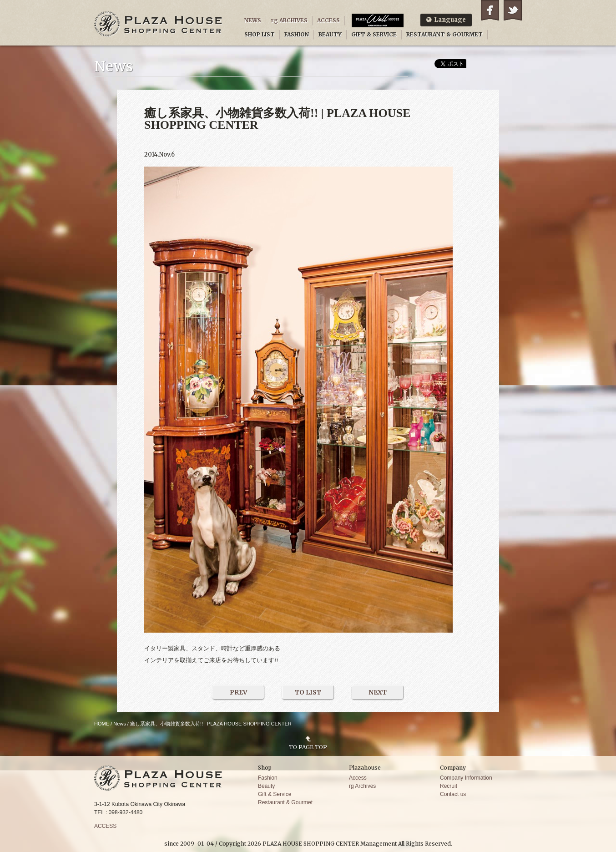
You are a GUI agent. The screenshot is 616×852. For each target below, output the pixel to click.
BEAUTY (330, 34)
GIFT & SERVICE (374, 34)
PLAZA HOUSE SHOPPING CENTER (158, 24)
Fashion (268, 778)
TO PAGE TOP (308, 747)
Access (358, 778)
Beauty (266, 786)
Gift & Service (275, 794)
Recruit (449, 786)
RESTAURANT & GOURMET (444, 34)
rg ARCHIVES (289, 20)
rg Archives (362, 786)
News (120, 724)
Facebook (490, 10)
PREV (239, 692)
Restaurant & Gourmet (285, 802)
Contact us (453, 794)
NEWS (253, 20)
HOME (102, 724)
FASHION (297, 34)
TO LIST (308, 692)
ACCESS (328, 20)
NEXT (378, 692)
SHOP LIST (260, 34)
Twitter (513, 10)
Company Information (466, 778)
